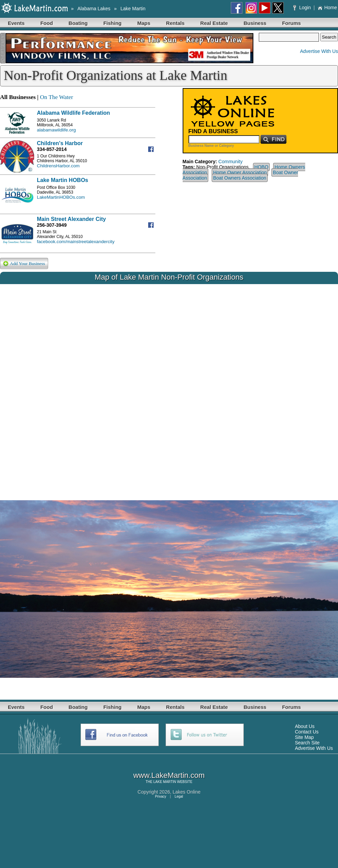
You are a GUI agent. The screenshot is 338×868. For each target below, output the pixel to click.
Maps (144, 23)
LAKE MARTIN (165, 782)
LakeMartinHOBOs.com (61, 197)
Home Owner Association (240, 172)
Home (327, 8)
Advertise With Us (319, 51)
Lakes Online (187, 792)
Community (231, 162)
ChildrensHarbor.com (58, 166)
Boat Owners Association (240, 178)
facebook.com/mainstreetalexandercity (76, 242)
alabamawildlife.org (56, 130)
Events (16, 23)
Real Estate (214, 23)
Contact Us (307, 732)
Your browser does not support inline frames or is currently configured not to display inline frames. (169, 387)
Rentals (175, 23)
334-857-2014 (52, 149)
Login (303, 8)
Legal (179, 796)
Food (47, 23)
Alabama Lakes (94, 9)
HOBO (261, 167)
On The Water (57, 97)
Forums (291, 23)
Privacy (161, 796)
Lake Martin (133, 9)
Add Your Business (24, 264)
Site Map (304, 737)
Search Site (307, 743)
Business (255, 23)
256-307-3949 (52, 225)
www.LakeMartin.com (169, 775)
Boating (78, 23)
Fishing (112, 23)
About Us (305, 726)
